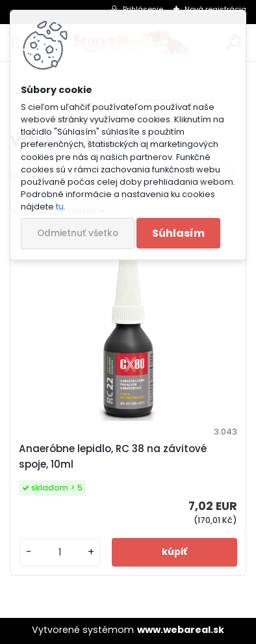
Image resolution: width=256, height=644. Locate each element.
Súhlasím (178, 233)
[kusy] (60, 553)
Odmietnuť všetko (78, 233)
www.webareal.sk (181, 630)
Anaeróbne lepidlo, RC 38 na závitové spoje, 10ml (113, 456)
